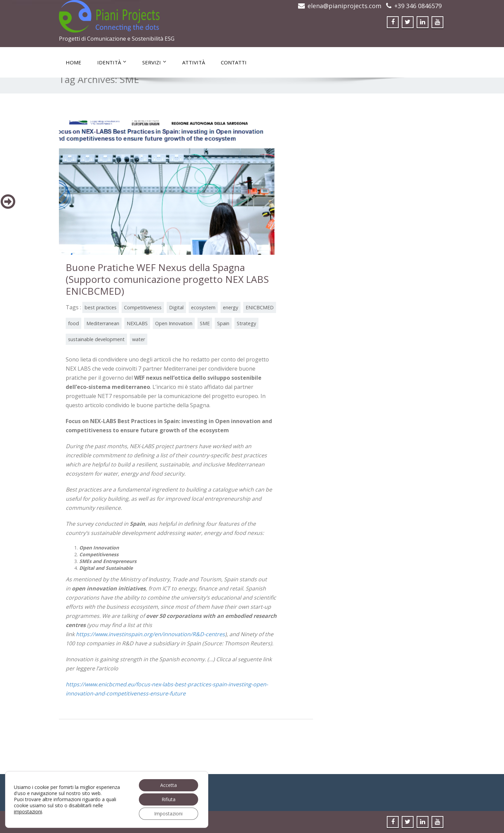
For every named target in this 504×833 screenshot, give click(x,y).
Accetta (169, 785)
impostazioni (28, 812)
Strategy (246, 323)
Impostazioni (168, 814)
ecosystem (203, 307)
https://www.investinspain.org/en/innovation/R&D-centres (150, 634)
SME (205, 323)
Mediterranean (103, 323)
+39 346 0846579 (418, 6)
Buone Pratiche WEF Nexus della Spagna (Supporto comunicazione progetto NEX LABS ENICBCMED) (167, 279)
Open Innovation (174, 323)
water (139, 339)
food (73, 323)
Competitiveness (143, 307)
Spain (223, 323)
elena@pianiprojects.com (344, 6)
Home (73, 62)
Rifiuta (169, 799)
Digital (176, 307)
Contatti (234, 62)
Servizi (154, 62)
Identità (112, 62)
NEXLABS (137, 323)
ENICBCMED (260, 307)
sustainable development (96, 339)
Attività (194, 62)
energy (230, 307)
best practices (101, 307)
